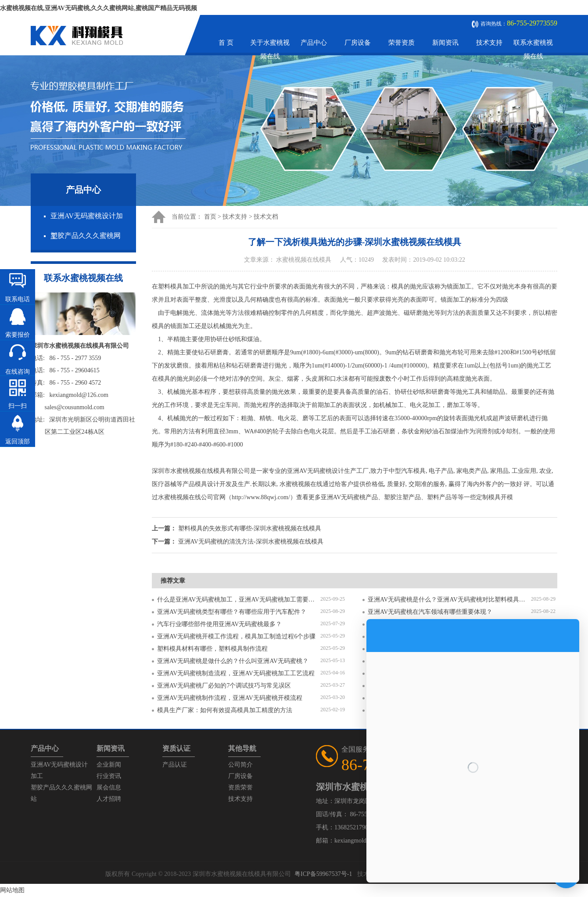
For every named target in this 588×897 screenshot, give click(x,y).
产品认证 (175, 765)
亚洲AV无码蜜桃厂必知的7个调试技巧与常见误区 (224, 686)
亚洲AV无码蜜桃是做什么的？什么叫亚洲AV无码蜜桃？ (233, 661)
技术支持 (489, 43)
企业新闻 (109, 765)
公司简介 (240, 765)
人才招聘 (109, 799)
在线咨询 (18, 372)
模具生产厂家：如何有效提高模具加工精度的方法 (225, 710)
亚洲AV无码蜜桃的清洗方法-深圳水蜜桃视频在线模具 (251, 542)
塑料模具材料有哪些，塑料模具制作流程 (212, 649)
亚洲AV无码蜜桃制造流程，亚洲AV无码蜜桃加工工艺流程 (236, 673)
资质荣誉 (240, 787)
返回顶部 (18, 441)
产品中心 (314, 43)
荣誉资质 (402, 43)
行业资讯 (109, 776)
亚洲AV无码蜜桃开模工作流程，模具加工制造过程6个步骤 (236, 636)
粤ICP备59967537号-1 (323, 874)
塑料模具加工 (176, 286)
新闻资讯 (445, 43)
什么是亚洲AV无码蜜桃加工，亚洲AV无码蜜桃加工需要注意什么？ (239, 600)
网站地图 (12, 890)
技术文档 (266, 217)
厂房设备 (358, 43)
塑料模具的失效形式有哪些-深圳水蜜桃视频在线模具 (250, 528)
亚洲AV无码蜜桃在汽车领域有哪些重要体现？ (430, 612)
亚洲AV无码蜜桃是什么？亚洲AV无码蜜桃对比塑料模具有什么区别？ (449, 600)
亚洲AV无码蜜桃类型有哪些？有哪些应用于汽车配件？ (232, 612)
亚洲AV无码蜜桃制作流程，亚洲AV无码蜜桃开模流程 (230, 698)
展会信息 (109, 787)
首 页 (226, 43)
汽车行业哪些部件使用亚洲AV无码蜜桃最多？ (219, 624)
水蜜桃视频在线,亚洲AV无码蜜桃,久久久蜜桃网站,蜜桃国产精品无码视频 (99, 8)
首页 (210, 217)
